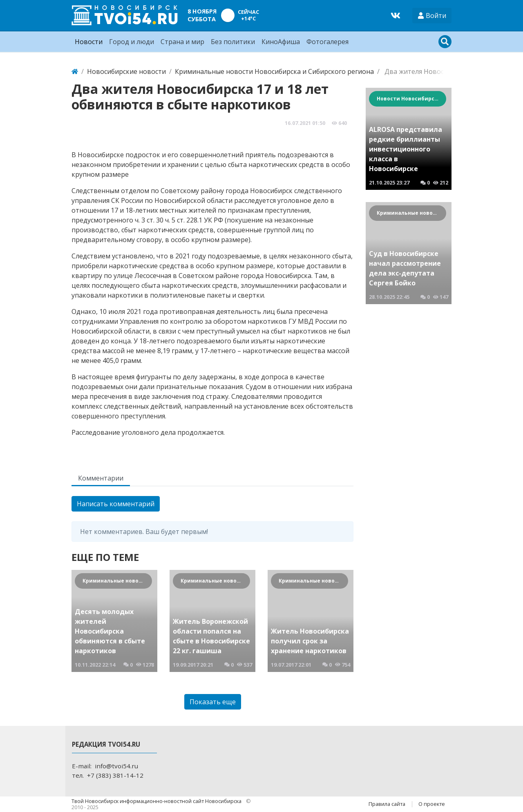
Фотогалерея (327, 42)
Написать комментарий (116, 504)
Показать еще (213, 702)
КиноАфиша (281, 42)
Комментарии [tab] (101, 478)
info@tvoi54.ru (116, 766)
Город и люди (132, 42)
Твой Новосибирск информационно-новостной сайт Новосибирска (157, 801)
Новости (89, 42)
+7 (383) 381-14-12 (115, 775)
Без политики (233, 42)
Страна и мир (182, 42)
